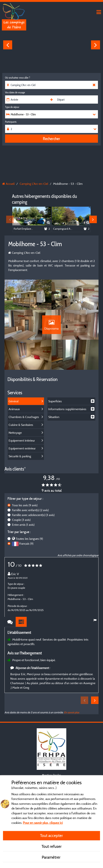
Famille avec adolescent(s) (33, 520)
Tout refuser (52, 846)
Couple (21, 525)
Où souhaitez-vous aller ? (18, 78)
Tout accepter (51, 835)
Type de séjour (12, 107)
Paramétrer (52, 857)
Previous (8, 45)
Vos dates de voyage (15, 92)
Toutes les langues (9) (29, 544)
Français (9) (26, 549)
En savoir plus (72, 718)
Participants (11, 122)
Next (96, 45)
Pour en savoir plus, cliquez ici (43, 823)
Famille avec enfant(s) (30, 515)
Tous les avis (25, 510)
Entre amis (23, 530)
